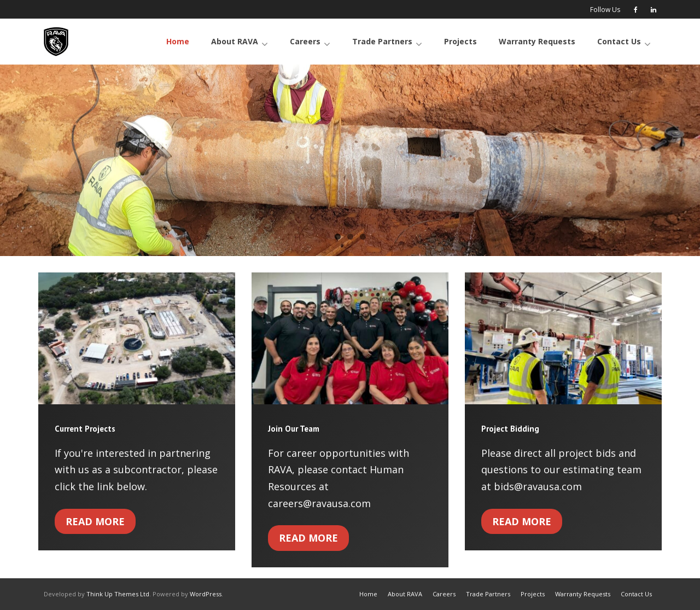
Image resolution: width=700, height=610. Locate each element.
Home (368, 594)
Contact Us (636, 594)
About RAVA (405, 594)
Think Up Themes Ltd (118, 594)
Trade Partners (488, 594)
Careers (444, 594)
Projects (533, 594)
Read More (95, 521)
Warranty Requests (583, 594)
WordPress (206, 594)
